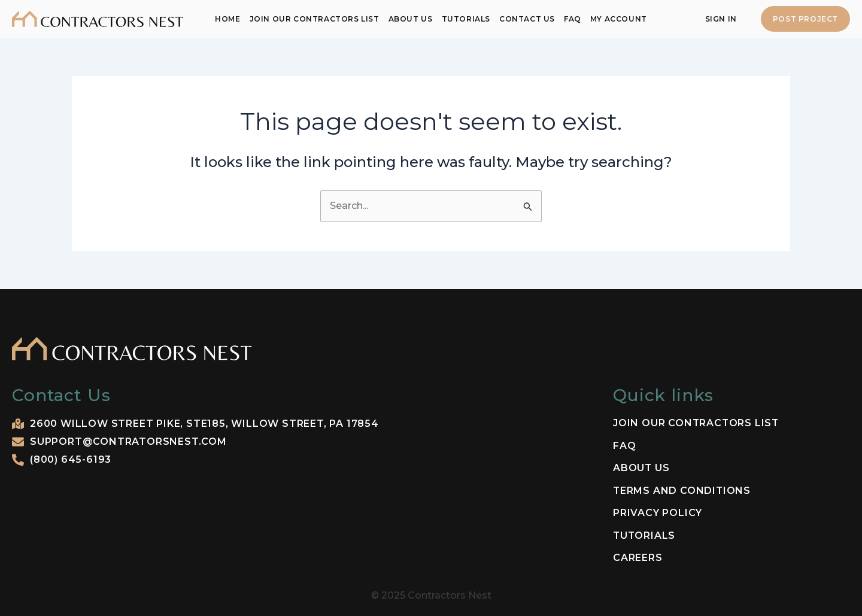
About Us (411, 19)
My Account (619, 19)
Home (227, 19)
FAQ (573, 19)
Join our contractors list (315, 19)
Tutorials (466, 19)
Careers (638, 558)
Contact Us (527, 19)
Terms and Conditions (682, 491)
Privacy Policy (658, 513)
